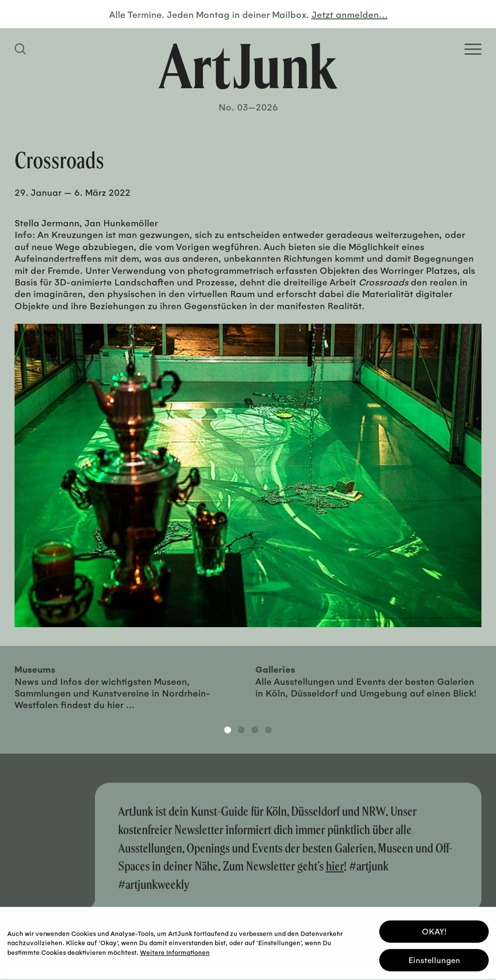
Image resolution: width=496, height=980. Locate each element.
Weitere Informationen (175, 950)
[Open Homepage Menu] (473, 49)
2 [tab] (241, 730)
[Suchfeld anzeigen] (22, 49)
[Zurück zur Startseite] (248, 66)
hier (335, 866)
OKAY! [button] (434, 930)
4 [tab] (268, 730)
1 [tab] (228, 730)
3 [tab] (255, 730)
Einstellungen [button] (434, 958)
